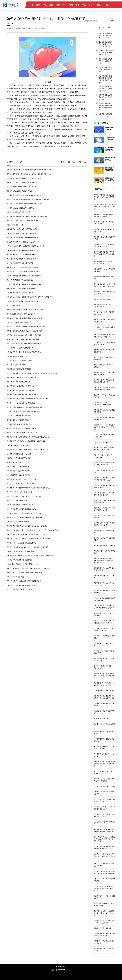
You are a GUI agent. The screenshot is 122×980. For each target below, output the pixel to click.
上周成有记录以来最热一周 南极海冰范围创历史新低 (24, 352)
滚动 (71, 5)
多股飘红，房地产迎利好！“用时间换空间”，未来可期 (24, 517)
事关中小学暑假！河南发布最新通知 (18, 471)
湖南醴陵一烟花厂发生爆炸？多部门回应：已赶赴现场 (24, 573)
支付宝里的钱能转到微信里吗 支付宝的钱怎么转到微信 (25, 178)
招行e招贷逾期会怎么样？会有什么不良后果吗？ (23, 314)
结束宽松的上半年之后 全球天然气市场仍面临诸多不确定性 (26, 327)
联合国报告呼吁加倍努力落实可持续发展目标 (21, 428)
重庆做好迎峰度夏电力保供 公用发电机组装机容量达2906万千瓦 (28, 216)
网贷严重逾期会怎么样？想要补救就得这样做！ (22, 255)
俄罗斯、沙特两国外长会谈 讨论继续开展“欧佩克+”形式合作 (26, 534)
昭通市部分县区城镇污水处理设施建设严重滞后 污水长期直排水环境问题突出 (32, 373)
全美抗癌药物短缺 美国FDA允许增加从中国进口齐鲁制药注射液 (28, 450)
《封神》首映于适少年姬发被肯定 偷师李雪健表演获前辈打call (27, 399)
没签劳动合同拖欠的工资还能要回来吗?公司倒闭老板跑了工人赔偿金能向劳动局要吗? (110, 179)
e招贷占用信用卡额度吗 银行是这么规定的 (21, 424)
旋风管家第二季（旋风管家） (16, 577)
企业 (51, 5)
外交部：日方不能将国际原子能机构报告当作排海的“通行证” (26, 407)
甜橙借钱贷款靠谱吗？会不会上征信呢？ (20, 263)
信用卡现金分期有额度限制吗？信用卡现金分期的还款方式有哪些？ (29, 199)
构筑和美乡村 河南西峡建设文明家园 (19, 369)
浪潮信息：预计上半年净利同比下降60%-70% (22, 182)
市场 (64, 5)
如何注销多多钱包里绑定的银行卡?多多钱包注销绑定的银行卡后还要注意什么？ (110, 169)
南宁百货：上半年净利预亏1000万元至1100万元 (22, 221)
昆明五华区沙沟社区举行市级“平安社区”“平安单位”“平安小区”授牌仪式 (30, 297)
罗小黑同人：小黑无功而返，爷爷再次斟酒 (21, 403)
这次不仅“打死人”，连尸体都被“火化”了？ (20, 492)
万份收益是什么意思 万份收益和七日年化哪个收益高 (24, 195)
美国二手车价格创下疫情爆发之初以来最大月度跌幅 (24, 496)
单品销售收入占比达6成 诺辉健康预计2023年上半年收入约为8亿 (28, 437)
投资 (108, 5)
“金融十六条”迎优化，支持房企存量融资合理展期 (23, 339)
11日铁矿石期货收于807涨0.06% (17, 445)
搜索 (112, 20)
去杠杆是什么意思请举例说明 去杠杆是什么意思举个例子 (25, 276)
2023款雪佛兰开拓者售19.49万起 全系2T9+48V (22, 564)
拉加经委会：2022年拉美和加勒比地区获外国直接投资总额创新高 (28, 488)
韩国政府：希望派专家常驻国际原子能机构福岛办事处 (24, 318)
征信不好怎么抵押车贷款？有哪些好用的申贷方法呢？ (24, 335)
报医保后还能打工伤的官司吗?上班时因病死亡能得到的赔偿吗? (110, 129)
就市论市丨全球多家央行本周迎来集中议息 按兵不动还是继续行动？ (29, 539)
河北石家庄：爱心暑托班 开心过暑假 (19, 458)
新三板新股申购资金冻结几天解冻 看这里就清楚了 (23, 378)
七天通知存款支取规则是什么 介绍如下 (19, 454)
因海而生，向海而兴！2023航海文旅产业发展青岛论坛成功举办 (27, 547)
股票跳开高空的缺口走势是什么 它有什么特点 (22, 386)
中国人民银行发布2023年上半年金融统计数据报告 (23, 301)
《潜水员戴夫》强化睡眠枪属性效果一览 (20, 348)
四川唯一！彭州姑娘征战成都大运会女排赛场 (21, 543)
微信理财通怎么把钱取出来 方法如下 (19, 420)
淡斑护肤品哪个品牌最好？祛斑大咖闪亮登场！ (22, 259)
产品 (84, 5)
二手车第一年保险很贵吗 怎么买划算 (19, 322)
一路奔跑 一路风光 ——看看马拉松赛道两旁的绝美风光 (25, 513)
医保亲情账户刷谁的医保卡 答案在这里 (19, 590)
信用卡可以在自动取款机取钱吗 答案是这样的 (22, 433)
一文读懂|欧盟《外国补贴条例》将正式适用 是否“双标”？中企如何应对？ (30, 556)
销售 (77, 5)
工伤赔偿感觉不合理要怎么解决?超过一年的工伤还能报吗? (110, 139)
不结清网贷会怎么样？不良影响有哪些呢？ (21, 293)
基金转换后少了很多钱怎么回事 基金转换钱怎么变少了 (25, 272)
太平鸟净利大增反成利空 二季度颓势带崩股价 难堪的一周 (26, 246)
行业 (45, 5)
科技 (99, 5)
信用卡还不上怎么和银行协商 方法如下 (19, 361)
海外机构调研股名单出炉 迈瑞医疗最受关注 (21, 288)
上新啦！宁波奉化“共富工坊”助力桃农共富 (20, 551)
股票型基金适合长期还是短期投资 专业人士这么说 (23, 479)
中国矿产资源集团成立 (14, 305)
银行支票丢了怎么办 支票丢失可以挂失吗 (20, 208)
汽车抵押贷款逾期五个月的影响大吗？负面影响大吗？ (24, 331)
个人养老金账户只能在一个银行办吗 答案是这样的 (23, 411)
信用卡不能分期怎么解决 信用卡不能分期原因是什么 (24, 581)
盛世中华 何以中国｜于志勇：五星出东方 (20, 280)
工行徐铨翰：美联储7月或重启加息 (18, 522)
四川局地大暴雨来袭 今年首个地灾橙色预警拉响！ (23, 238)
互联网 (92, 5)
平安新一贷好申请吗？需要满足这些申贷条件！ (22, 233)
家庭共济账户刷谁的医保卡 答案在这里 (19, 560)
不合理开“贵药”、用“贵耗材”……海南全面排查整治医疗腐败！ (27, 441)
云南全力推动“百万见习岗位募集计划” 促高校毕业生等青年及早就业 (29, 174)
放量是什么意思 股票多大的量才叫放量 (19, 191)
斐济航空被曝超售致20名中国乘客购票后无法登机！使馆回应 (27, 526)
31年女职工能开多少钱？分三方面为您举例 (21, 475)
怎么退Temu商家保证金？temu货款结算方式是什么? (110, 159)
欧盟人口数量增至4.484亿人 (16, 225)
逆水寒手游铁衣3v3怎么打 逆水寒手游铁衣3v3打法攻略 (25, 310)
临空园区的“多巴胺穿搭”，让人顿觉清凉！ (20, 484)
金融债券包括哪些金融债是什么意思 (18, 212)
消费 (58, 5)
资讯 (38, 5)
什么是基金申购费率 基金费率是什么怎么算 (21, 242)
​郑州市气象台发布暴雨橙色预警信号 (18, 382)
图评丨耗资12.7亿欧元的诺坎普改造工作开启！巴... (23, 187)
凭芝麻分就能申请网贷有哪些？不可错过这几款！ (23, 229)
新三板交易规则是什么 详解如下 (17, 365)
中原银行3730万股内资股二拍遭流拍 (19, 416)
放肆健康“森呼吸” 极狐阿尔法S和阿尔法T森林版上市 (24, 394)
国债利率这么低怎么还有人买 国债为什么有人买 (22, 509)
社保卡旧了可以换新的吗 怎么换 (17, 500)
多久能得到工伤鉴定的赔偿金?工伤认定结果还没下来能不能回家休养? (110, 149)
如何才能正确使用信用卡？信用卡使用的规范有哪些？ (24, 204)
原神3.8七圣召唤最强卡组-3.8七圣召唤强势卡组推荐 (24, 344)
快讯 (32, 5)
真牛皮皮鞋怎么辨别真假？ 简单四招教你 (20, 390)
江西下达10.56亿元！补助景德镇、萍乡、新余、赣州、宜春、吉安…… (30, 568)
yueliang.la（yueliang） (14, 462)
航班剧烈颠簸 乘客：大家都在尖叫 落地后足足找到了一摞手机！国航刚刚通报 (32, 530)
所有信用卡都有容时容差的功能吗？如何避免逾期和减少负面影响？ (29, 170)
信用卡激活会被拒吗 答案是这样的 (18, 356)
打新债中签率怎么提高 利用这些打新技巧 (20, 505)
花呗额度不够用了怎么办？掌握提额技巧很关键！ (23, 267)
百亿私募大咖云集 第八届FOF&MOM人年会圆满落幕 (24, 284)
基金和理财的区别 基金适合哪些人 (18, 467)
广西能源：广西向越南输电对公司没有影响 (21, 585)
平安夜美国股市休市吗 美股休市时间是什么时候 (22, 250)
